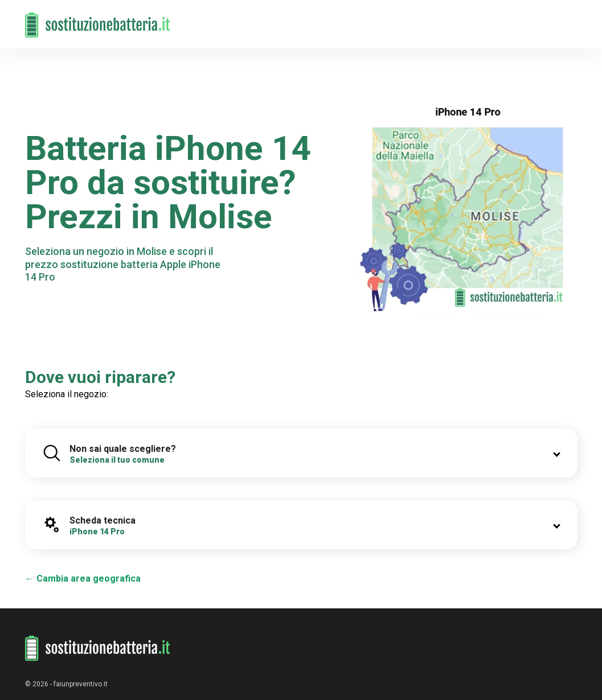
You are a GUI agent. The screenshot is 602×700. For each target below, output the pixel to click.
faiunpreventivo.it (81, 684)
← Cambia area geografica (83, 578)
